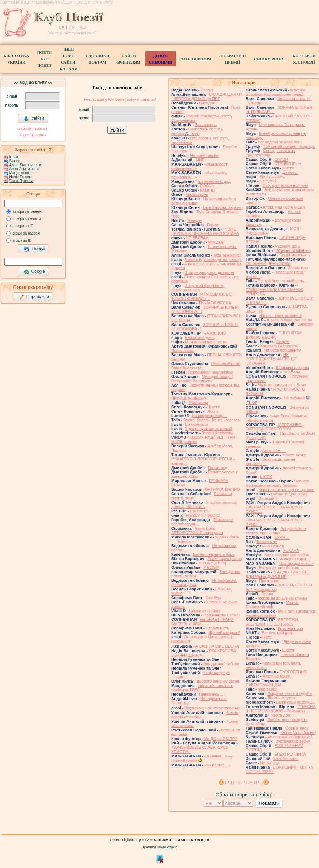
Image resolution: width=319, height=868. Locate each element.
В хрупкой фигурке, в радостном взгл (197, 288)
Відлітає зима (272, 177)
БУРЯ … (282, 537)
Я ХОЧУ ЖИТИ (212, 563)
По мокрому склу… (209, 416)
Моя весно (198, 403)
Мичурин (216, 242)
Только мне (267, 542)
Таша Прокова (21, 181)
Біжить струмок (281, 698)
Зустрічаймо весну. (293, 741)
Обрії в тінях (297, 728)
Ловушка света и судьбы (290, 693)
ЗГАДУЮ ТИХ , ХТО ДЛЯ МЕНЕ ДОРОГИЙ (278, 574)
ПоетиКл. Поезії (44, 59)
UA (62, 27)
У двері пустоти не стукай (209, 429)
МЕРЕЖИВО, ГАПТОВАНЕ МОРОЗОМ (274, 427)
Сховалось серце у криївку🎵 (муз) (197, 131)
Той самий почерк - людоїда (289, 146)
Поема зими (182, 351)
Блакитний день (200, 338)
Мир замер (268, 689)
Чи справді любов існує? (290, 737)
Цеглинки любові (204, 611)
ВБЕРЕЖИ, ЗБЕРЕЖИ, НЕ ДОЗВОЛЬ (272, 622)
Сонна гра (199, 511)
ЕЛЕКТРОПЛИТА (290, 754)
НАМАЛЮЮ (215, 333)
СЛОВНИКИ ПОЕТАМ (97, 59)
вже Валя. (292, 372)
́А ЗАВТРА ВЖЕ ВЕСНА (217, 646)
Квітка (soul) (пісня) (298, 732)
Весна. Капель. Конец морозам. (212, 420)
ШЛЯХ (266, 477)
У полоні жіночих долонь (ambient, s (204, 504)
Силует (283, 341)
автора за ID (23, 226)
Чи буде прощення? (283, 350)
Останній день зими (289, 494)
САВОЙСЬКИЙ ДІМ (264, 685)
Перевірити (34, 297)
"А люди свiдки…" (295, 559)
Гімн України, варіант (223, 207)
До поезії (290, 172)
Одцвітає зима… (295, 255)
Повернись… (211, 694)
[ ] (229, 782)
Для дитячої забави (221, 664)
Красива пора (290, 628)
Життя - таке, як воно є (281, 315)
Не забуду (269, 763)
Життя (214, 411)
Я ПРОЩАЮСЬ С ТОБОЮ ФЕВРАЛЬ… (202, 296)
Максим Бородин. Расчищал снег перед (275, 92)
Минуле (195, 220)
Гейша (267, 594)
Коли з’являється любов (287, 555)
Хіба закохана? (227, 255)
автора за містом (27, 219)
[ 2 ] (236, 782)
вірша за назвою (26, 233)
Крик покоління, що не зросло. (286, 490)
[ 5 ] (259, 782)
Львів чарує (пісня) (225, 559)
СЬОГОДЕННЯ (293, 672)
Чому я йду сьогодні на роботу (213, 259)
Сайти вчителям (129, 59)
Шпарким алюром (292, 368)
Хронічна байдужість (279, 346)
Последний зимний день (280, 142)
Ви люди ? (268, 498)
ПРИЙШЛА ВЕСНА (189, 398)
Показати (269, 803)
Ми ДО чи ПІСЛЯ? (220, 739)
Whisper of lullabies (293, 250)
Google (34, 272)
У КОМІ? (211, 567)
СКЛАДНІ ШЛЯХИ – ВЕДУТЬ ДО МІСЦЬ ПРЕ (206, 96)
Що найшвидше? (224, 632)
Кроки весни (197, 194)
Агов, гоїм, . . (274, 451)
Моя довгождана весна (206, 342)
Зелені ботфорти (217, 433)
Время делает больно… (281, 568)
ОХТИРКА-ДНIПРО (222, 489)
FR (72, 27)
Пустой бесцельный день (281, 281)
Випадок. (207, 103)
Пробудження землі (221, 615)
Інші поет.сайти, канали (68, 59)
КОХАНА (291, 550)
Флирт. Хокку (294, 455)
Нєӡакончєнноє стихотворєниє (212, 708)
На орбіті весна (204, 155)
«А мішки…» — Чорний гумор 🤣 (202, 758)
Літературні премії (232, 59)
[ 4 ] (251, 782)
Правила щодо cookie (160, 847)
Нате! (268, 637)
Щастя (214, 407)
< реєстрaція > (33, 135)
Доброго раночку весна (218, 681)
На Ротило (274, 546)
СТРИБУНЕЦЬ (288, 164)
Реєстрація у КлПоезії (104, 99)
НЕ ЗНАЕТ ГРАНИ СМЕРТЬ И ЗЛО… (202, 622)
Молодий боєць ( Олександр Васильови (202, 379)
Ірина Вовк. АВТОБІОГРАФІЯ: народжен (197, 530)
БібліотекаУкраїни (16, 59)
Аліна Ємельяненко (26, 165)
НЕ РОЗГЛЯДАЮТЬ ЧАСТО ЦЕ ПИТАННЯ (271, 359)
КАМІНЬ (207, 190)
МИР (200, 160)
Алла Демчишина (24, 169)
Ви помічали (196, 424)
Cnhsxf (207, 90)
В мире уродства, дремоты (209, 272)
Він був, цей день (278, 633)
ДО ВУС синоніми (161, 59)
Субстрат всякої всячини (285, 185)
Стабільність (217, 628)
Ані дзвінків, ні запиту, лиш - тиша (276, 531)
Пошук (35, 249)
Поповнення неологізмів (210, 372)
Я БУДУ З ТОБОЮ (202, 515)
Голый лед (218, 468)
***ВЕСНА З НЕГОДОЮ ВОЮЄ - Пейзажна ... (281, 709)
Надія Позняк (21, 177)
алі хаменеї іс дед (214, 181)
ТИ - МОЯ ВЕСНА (215, 303)
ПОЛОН (207, 186)
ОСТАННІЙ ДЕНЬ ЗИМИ (268, 263)
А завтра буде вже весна (289, 320)
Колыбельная (286, 759)
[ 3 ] (244, 782)
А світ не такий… (278, 676)
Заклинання (206, 125)
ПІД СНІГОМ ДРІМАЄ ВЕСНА (274, 335)
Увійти (34, 119)
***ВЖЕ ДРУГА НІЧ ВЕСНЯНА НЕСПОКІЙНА (205, 231)
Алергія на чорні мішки (284, 207)
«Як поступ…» (217, 765)
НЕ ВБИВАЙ (197, 238)
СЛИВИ (281, 159)
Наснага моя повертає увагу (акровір (277, 483)
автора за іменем (27, 212)
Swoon (15, 161)
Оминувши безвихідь (295, 702)
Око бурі (213, 598)
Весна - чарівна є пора (214, 554)
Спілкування (269, 59)
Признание (269, 581)
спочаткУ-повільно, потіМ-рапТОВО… (202, 688)
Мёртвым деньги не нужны (282, 598)
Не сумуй (268, 181)
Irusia (14, 157)
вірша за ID (22, 240)
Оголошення (196, 59)
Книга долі (281, 715)
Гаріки (213, 225)
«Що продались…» (296, 563)
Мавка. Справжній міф (272, 605)
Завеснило (298, 268)
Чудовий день (288, 246)
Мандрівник (19, 173)
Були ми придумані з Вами (282, 385)
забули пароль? (33, 128)
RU (82, 27)
